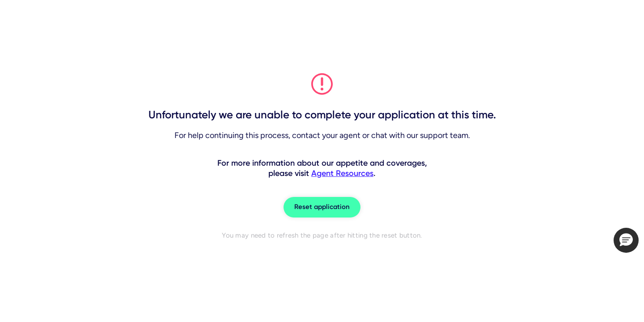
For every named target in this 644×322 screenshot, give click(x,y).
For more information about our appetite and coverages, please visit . (322, 168)
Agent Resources (342, 173)
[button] (626, 240)
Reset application (322, 207)
